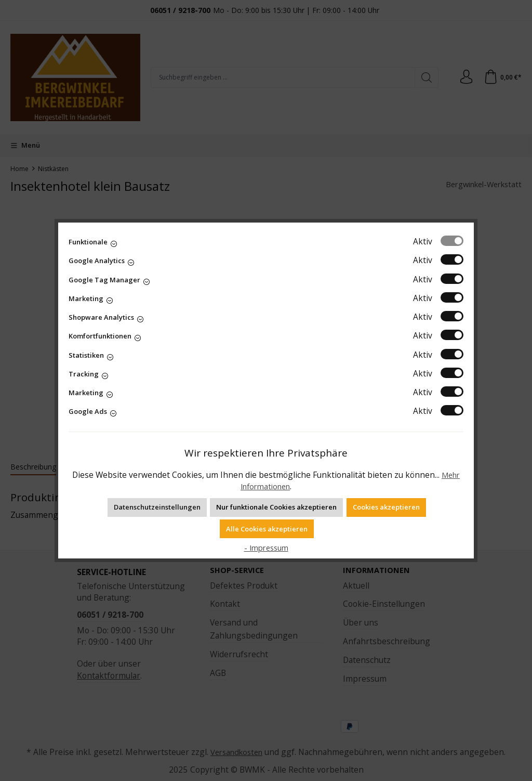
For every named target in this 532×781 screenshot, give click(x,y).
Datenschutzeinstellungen (157, 507)
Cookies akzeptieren (386, 507)
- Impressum (266, 548)
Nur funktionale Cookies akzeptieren (276, 507)
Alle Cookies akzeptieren (267, 529)
